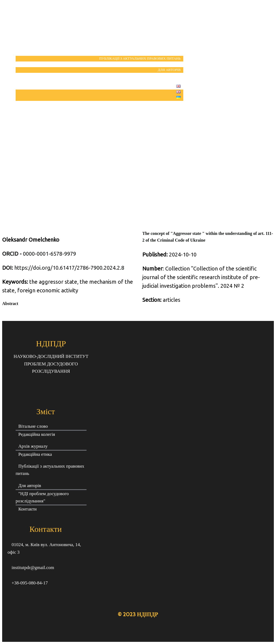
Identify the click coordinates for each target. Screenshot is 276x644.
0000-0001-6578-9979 (39, 254)
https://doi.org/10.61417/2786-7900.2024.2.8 (69, 268)
